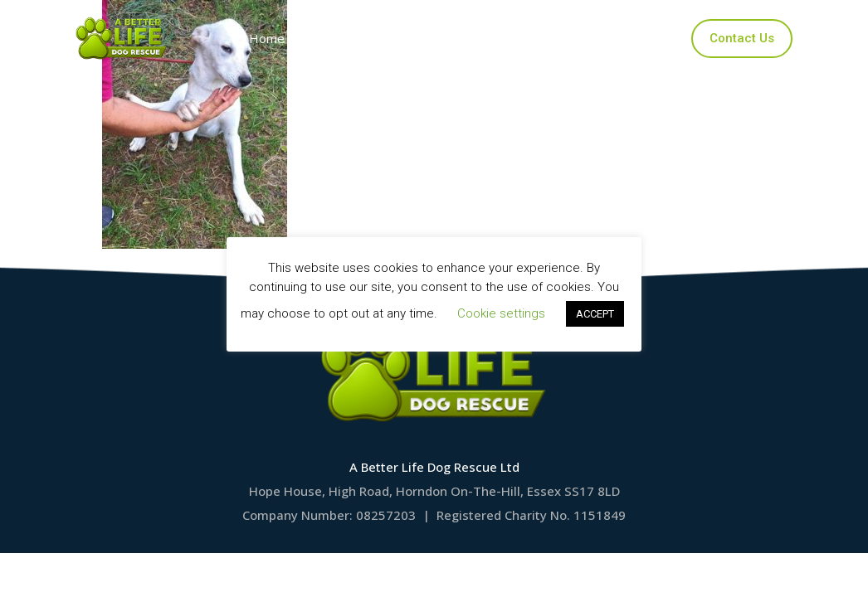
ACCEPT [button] (595, 314)
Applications (461, 38)
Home (271, 38)
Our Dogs (358, 38)
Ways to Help (576, 38)
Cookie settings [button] (501, 313)
